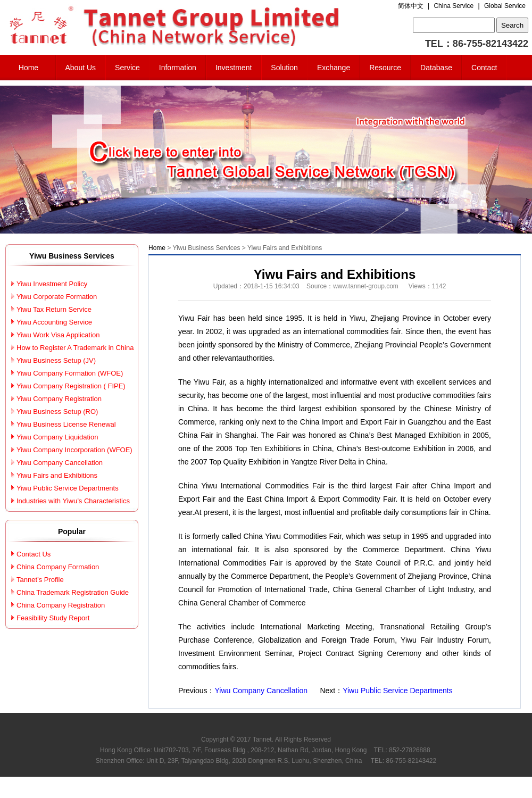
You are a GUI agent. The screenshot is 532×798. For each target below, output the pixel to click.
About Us (81, 68)
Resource (385, 68)
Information (178, 68)
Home (28, 68)
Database (436, 68)
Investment (234, 68)
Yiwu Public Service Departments (397, 691)
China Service (454, 6)
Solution (284, 68)
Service (127, 68)
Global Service (505, 6)
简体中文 (411, 6)
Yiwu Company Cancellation (262, 691)
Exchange (334, 68)
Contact (484, 68)
